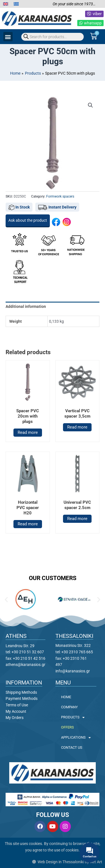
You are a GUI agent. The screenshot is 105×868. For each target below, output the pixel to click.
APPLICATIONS (76, 738)
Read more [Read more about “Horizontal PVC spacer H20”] (28, 524)
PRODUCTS (73, 717)
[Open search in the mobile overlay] (53, 37)
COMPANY (69, 707)
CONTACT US (72, 747)
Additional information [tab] (26, 306)
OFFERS (67, 727)
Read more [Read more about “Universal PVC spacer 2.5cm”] (77, 519)
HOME (66, 697)
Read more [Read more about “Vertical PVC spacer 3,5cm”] (77, 427)
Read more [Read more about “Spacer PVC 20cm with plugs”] (28, 432)
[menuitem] (6, 4)
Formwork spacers (60, 196)
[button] (8, 37)
